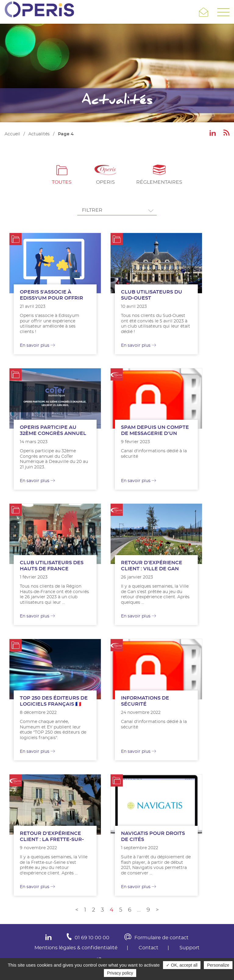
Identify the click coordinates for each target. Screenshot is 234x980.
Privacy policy (120, 973)
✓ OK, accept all (182, 965)
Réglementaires (159, 182)
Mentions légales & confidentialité (76, 948)
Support (190, 948)
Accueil (12, 134)
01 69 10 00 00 (92, 938)
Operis (105, 182)
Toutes (62, 182)
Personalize (218, 965)
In (48, 937)
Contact (149, 948)
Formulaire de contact (161, 938)
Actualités (39, 134)
